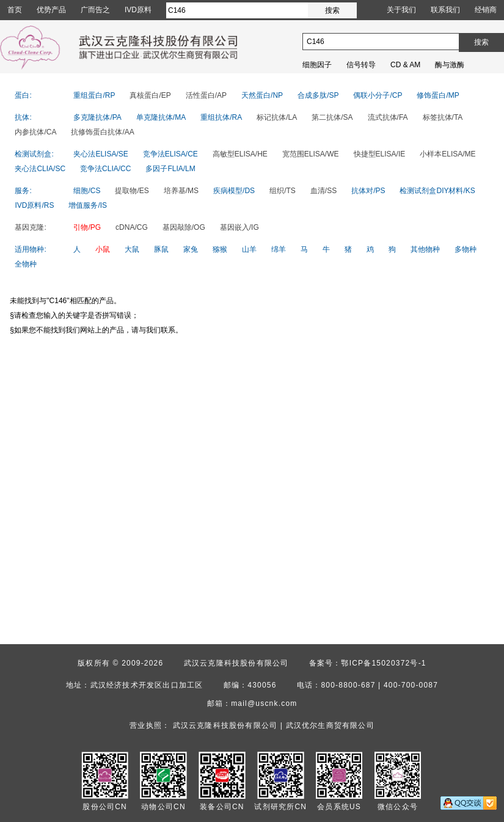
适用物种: (30, 249)
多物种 (466, 249)
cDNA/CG (132, 227)
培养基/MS (181, 191)
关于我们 (401, 10)
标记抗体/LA (277, 117)
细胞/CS (87, 191)
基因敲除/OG (184, 227)
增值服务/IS (88, 205)
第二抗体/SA (332, 117)
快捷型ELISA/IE (380, 154)
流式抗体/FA (388, 117)
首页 (15, 10)
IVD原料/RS (34, 205)
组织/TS (283, 191)
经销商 (486, 10)
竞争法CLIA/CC (105, 169)
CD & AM (405, 65)
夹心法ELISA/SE (100, 154)
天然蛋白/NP (262, 95)
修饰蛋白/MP (438, 95)
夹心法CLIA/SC (40, 169)
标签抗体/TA (443, 117)
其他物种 (425, 249)
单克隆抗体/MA (161, 117)
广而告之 (95, 10)
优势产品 (51, 10)
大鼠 (132, 249)
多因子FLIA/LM (170, 169)
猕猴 (220, 249)
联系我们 (445, 10)
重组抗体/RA (221, 117)
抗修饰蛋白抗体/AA (102, 132)
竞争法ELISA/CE (170, 154)
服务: (23, 191)
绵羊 (279, 249)
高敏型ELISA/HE (240, 154)
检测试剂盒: (34, 154)
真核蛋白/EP (150, 95)
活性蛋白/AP (206, 95)
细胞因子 (317, 65)
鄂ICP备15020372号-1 (383, 663)
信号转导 (361, 65)
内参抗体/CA (35, 132)
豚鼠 (161, 249)
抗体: (23, 117)
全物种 (26, 264)
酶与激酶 (450, 65)
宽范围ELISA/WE (311, 154)
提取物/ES (132, 191)
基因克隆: (30, 227)
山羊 (249, 249)
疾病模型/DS (234, 191)
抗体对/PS (368, 191)
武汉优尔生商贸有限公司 (330, 725)
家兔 (191, 249)
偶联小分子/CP (378, 95)
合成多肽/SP (318, 95)
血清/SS (323, 191)
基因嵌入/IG (239, 227)
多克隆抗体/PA (97, 117)
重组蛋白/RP (94, 95)
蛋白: (23, 95)
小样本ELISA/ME (447, 154)
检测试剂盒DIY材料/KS (437, 191)
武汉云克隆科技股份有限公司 (236, 663)
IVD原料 (138, 10)
